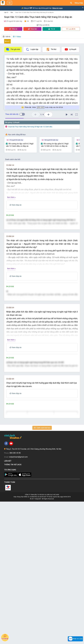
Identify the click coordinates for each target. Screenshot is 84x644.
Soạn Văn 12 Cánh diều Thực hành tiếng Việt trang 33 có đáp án (34, 12)
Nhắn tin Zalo (75, 639)
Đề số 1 (7, 41)
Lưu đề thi (71, 29)
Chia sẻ (13, 29)
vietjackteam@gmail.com (18, 599)
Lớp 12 (6, 12)
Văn (12, 12)
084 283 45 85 (15, 595)
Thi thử (51, 49)
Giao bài (32, 29)
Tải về (52, 29)
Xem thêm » (11, 197)
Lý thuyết (70, 49)
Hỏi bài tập (5, 637)
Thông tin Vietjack (13, 607)
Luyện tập (32, 49)
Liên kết (8, 603)
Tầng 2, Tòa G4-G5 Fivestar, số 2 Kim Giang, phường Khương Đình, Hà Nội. (34, 591)
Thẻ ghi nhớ (13, 49)
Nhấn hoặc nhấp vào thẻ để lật (42, 107)
